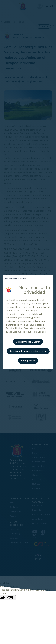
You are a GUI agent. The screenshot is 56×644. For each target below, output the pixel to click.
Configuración (28, 361)
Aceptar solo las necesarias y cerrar (28, 351)
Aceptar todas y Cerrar (28, 342)
